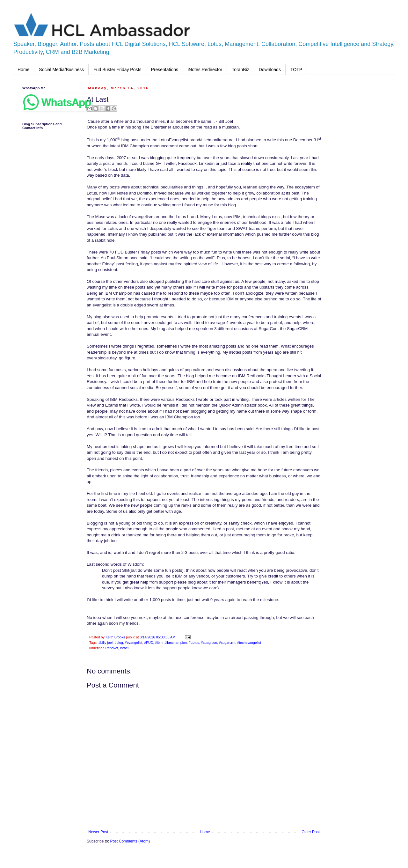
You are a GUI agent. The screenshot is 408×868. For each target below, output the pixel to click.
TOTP (296, 70)
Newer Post (98, 832)
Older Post (311, 832)
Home (23, 70)
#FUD (149, 643)
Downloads (270, 70)
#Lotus (194, 643)
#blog (119, 643)
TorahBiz (240, 70)
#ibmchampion (176, 643)
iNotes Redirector (205, 70)
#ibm (159, 643)
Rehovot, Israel (117, 648)
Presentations (164, 70)
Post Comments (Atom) (130, 841)
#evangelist (134, 643)
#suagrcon (209, 643)
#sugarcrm (227, 643)
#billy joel (106, 643)
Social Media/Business (61, 70)
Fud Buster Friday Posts (117, 70)
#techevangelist (249, 643)
